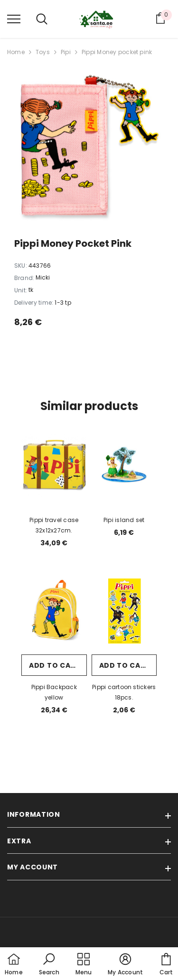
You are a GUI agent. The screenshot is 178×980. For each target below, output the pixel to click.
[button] (49, 965)
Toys (43, 52)
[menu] (14, 19)
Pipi (66, 52)
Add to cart (55, 665)
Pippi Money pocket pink (117, 52)
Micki (43, 277)
